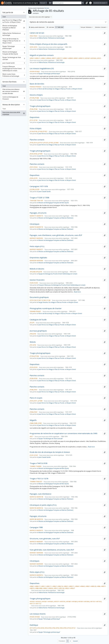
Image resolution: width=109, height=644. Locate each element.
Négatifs (33, 420)
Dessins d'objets (36, 95)
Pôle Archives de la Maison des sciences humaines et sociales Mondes (14, 91)
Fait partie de (8, 12)
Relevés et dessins (37, 269)
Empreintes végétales (38, 258)
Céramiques (35, 224)
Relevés (33, 342)
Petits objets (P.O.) (37, 246)
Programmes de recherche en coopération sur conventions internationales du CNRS (64, 433)
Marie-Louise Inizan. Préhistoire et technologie (14, 75)
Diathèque (34, 625)
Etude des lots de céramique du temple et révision (50, 452)
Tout (4, 17)
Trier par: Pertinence (86, 27)
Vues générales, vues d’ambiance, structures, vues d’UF (52, 550)
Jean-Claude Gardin (14, 63)
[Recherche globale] (67, 3)
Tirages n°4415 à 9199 (38, 463)
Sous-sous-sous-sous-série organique (14, 113)
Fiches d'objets (36, 129)
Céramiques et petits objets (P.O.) (43, 505)
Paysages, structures (38, 213)
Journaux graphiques (38, 331)
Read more (77, 292)
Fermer (47, 8)
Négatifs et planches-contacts (42, 55)
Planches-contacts (37, 140)
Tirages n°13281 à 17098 (39, 198)
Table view (59, 27)
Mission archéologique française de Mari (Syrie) (14, 53)
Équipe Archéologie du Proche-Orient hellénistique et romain (58, 274)
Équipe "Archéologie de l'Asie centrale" (14, 58)
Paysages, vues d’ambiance (40, 494)
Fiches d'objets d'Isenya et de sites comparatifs (48, 44)
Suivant (75, 641)
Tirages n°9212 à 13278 (39, 479)
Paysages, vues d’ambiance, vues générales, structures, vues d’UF (56, 235)
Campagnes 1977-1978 (39, 186)
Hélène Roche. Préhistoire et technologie (14, 34)
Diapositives (35, 117)
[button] (87, 3)
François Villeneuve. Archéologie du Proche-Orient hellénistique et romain (14, 69)
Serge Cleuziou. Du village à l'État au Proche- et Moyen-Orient (58, 302)
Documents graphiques (39, 297)
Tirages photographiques (40, 106)
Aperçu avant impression (37, 27)
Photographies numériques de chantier (46, 308)
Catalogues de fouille (38, 320)
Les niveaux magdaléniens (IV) (42, 69)
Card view (50, 27)
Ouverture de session (100, 3)
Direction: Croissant (101, 27)
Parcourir (43, 3)
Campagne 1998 (36, 527)
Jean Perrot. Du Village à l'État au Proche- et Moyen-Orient (14, 21)
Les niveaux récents (38, 614)
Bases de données (37, 84)
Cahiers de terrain (37, 33)
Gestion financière (37, 280)
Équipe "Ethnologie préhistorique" (14, 47)
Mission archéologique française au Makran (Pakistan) (14, 28)
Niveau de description (11, 105)
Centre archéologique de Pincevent (14, 98)
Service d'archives (9, 82)
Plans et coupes (36, 398)
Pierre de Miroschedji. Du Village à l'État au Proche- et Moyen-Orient (14, 41)
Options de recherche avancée (42, 22)
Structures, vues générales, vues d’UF (45, 539)
